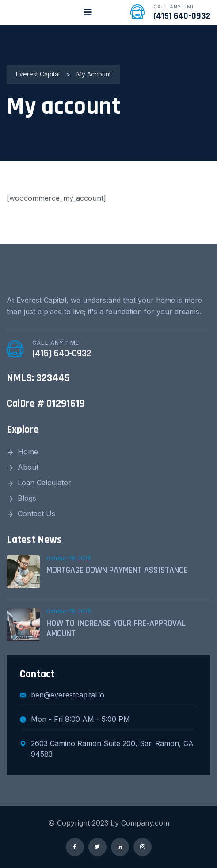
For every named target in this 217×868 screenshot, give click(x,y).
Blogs (27, 498)
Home (28, 452)
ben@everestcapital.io (62, 695)
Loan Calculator (44, 483)
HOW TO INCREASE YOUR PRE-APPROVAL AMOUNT (116, 628)
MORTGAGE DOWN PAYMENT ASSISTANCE (117, 570)
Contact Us (36, 514)
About (28, 467)
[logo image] (41, 12)
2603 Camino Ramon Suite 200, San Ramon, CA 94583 (107, 749)
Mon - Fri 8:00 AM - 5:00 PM (75, 719)
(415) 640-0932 (182, 16)
